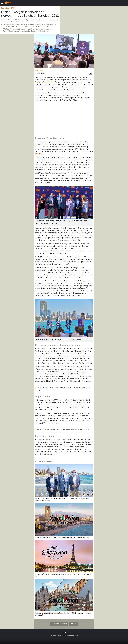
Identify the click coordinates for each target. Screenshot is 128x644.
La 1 (57, 423)
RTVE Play (39, 154)
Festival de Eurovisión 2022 (45, 82)
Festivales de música (59, 624)
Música (74, 624)
